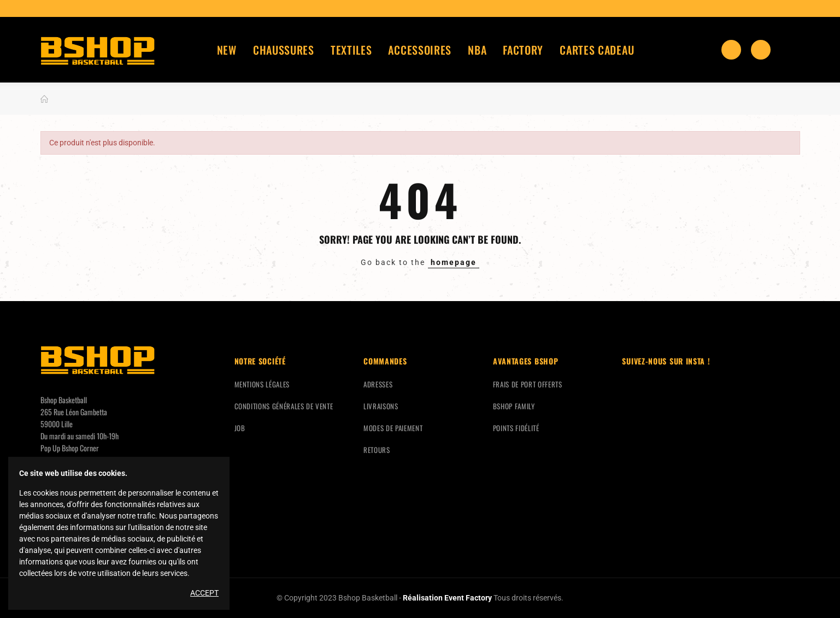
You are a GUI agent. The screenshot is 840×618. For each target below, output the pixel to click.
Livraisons (381, 406)
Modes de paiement (393, 428)
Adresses (378, 384)
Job (240, 428)
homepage (454, 262)
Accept (204, 593)
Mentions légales (262, 384)
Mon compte (790, 50)
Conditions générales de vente (284, 406)
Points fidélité (516, 428)
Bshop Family (514, 406)
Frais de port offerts (528, 384)
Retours (377, 450)
